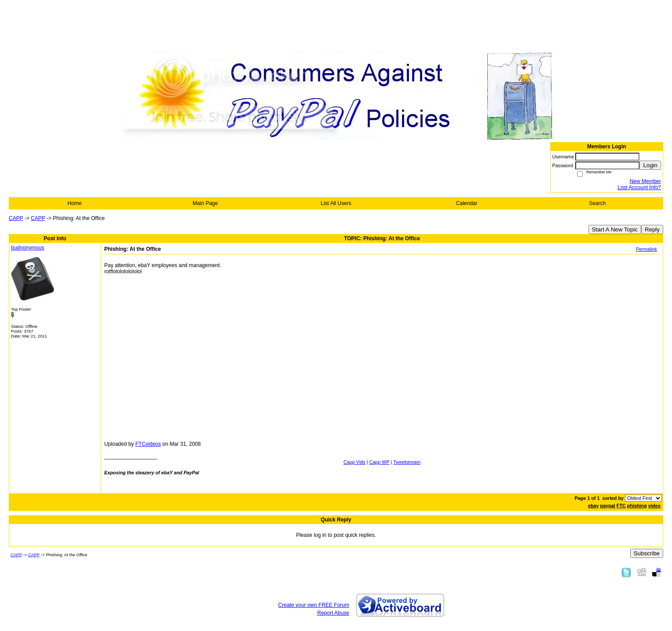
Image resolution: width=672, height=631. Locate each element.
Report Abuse (333, 613)
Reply (652, 229)
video (654, 506)
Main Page (205, 203)
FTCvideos (148, 444)
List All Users (336, 203)
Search (597, 203)
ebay (593, 506)
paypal (608, 506)
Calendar (467, 203)
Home (75, 203)
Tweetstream (407, 462)
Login (650, 165)
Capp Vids (354, 462)
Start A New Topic (615, 229)
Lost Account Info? (639, 187)
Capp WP (380, 462)
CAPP (16, 218)
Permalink (646, 249)
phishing (637, 506)
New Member (645, 181)
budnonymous (27, 248)
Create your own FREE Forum (314, 605)
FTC (621, 506)
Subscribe (647, 553)
